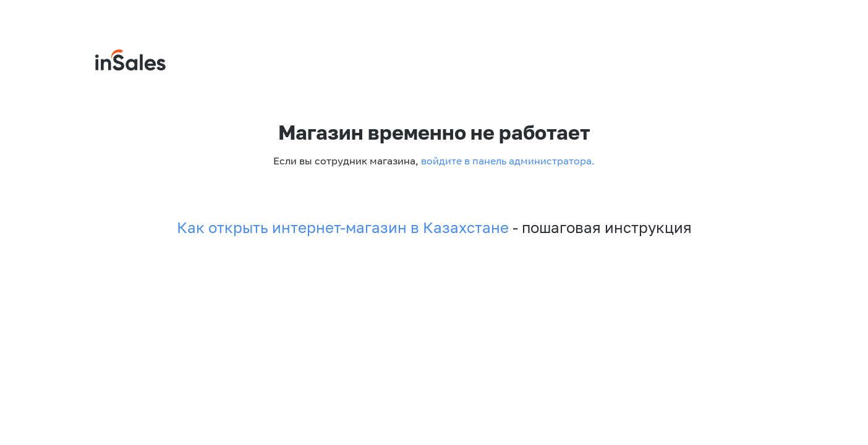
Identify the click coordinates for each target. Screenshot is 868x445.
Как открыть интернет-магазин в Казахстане (343, 227)
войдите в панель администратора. (507, 161)
